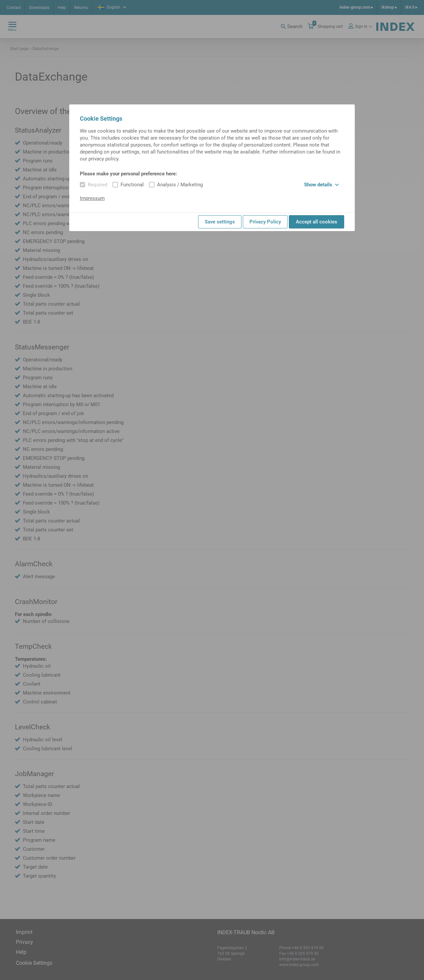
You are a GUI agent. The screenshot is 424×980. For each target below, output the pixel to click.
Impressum (92, 198)
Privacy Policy (265, 222)
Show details (321, 185)
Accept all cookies (317, 222)
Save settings (220, 222)
